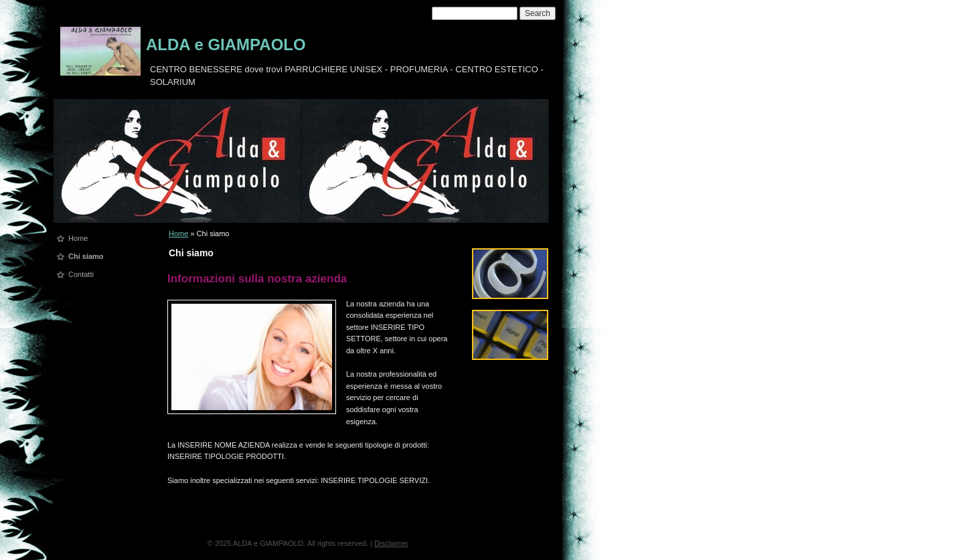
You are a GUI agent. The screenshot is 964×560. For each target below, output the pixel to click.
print (439, 250)
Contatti (81, 274)
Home (78, 238)
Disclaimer (391, 543)
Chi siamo (86, 256)
